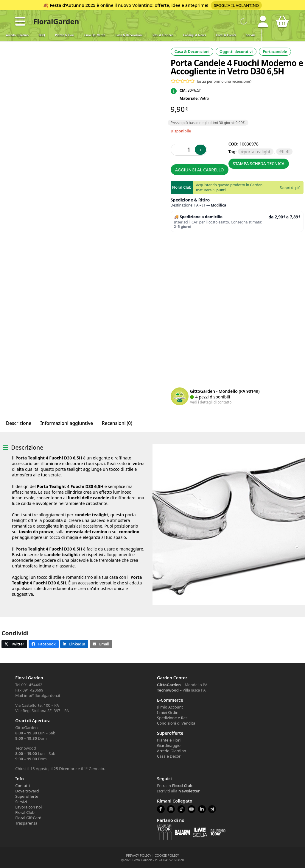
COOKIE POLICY (167, 855)
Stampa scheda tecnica (259, 164)
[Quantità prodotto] (189, 150)
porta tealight (257, 152)
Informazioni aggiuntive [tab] (67, 423)
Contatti (22, 786)
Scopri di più (290, 188)
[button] (20, 21)
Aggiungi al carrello (200, 170)
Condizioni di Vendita (176, 723)
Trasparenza (26, 823)
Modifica (219, 205)
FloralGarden (56, 21)
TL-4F (286, 152)
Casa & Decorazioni (129, 35)
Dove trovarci (27, 791)
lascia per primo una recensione (223, 81)
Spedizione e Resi (173, 718)
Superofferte (27, 796)
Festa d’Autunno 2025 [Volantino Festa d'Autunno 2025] (73, 5)
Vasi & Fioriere (163, 35)
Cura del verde (95, 35)
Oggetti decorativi (236, 52)
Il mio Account (170, 707)
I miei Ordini (168, 712)
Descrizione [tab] (19, 423)
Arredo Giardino (17, 35)
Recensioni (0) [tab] (117, 423)
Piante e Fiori (169, 740)
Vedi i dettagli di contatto (211, 402)
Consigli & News (194, 35)
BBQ (42, 35)
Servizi (251, 35)
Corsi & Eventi (226, 35)
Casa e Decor (169, 756)
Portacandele (275, 52)
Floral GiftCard (28, 818)
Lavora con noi (28, 807)
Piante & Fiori (65, 35)
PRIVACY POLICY (139, 855)
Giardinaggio (169, 745)
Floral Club (25, 812)
